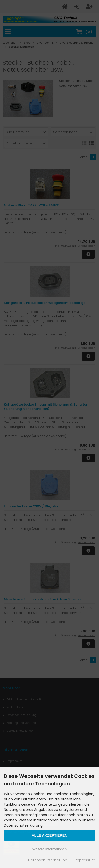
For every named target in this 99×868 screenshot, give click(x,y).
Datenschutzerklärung (48, 860)
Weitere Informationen (49, 849)
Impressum (85, 860)
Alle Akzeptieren (49, 835)
